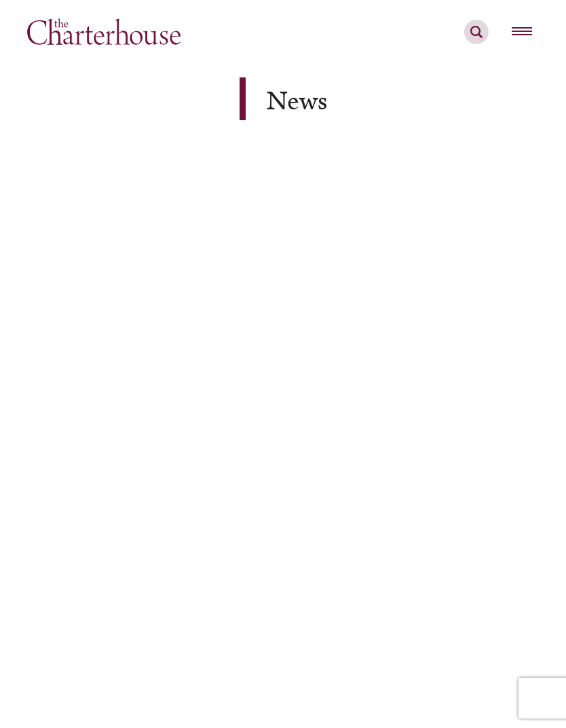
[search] (476, 39)
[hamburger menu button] (522, 32)
